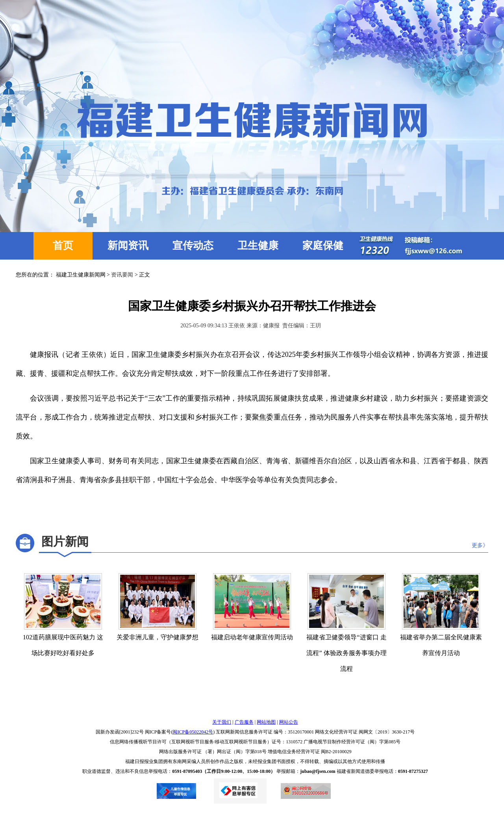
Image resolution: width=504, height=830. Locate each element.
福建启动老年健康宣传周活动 (252, 637)
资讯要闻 (122, 275)
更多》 (480, 545)
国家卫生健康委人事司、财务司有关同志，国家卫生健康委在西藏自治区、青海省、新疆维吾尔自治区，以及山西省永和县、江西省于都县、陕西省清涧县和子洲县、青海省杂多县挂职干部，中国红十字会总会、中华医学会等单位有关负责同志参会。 (252, 470)
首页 (63, 246)
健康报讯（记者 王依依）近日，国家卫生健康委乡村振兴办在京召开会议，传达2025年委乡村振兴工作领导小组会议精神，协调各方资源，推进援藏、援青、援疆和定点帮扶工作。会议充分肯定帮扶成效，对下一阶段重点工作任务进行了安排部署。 (252, 364)
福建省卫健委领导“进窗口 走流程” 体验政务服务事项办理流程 (346, 653)
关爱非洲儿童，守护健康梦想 (157, 637)
